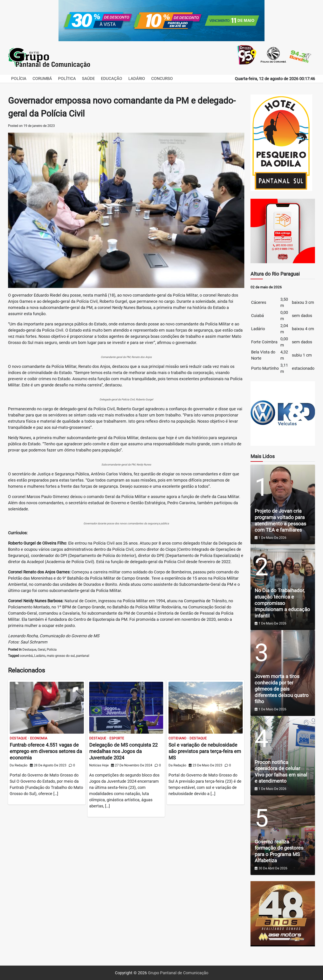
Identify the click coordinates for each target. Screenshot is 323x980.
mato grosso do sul (61, 656)
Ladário (137, 78)
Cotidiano (177, 738)
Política (67, 78)
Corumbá (42, 78)
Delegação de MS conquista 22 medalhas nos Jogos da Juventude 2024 (123, 751)
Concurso (162, 78)
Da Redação (19, 765)
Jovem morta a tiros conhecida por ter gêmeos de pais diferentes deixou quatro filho (282, 689)
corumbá (26, 656)
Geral (42, 650)
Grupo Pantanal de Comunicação (178, 973)
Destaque (29, 650)
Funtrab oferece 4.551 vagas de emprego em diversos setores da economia (46, 751)
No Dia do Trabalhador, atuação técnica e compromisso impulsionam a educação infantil (282, 603)
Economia (39, 738)
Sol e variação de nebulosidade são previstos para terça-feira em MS (205, 751)
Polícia (19, 78)
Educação (112, 78)
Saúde (88, 78)
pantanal (83, 656)
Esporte (117, 738)
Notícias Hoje (99, 765)
